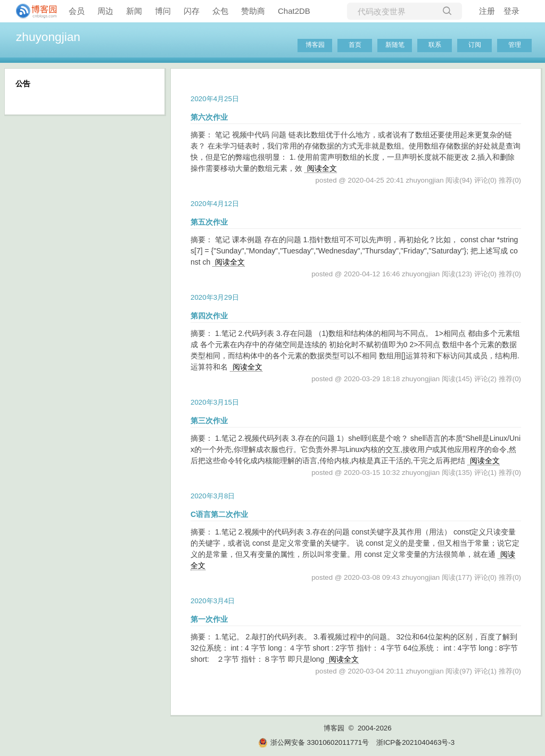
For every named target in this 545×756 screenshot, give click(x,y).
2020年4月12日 (215, 204)
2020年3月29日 (215, 297)
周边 (105, 11)
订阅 (475, 45)
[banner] (32, 11)
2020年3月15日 (215, 402)
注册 (487, 11)
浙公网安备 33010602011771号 (313, 742)
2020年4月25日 (215, 99)
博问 (163, 11)
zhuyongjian (48, 37)
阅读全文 (322, 168)
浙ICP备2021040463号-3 (415, 742)
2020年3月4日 (213, 601)
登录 (511, 11)
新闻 (134, 11)
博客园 (315, 45)
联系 (435, 45)
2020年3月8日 (213, 496)
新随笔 (395, 45)
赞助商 (253, 11)
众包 (220, 11)
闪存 (192, 11)
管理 (515, 45)
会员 (77, 11)
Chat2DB (294, 11)
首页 (355, 45)
